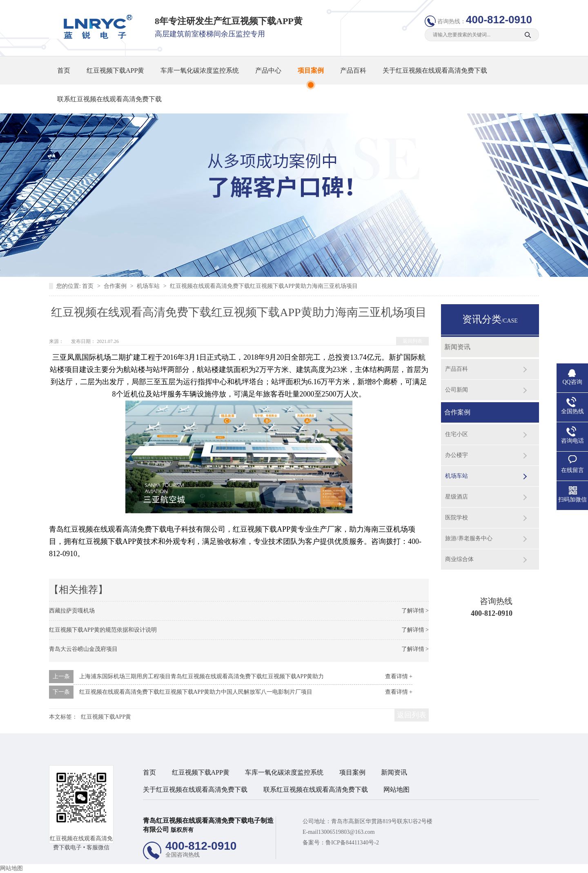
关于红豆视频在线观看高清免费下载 (435, 70)
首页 (64, 70)
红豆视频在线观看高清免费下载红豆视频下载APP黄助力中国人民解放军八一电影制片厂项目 (196, 692)
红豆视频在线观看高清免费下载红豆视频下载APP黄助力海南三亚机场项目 (264, 286)
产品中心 (268, 70)
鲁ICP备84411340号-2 (352, 843)
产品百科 (353, 70)
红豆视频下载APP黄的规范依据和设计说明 (103, 630)
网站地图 (396, 789)
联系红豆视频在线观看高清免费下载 (109, 99)
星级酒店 (457, 497)
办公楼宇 (457, 455)
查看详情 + (399, 676)
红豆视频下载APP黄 (115, 70)
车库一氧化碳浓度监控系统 (200, 70)
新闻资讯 (457, 347)
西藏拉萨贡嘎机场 (72, 611)
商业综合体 (459, 559)
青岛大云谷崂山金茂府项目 (83, 649)
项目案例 (311, 70)
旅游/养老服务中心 (469, 538)
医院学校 (457, 518)
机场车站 (149, 286)
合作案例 (116, 286)
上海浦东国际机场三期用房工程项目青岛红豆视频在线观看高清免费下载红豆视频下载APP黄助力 (202, 676)
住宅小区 (457, 434)
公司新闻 (457, 390)
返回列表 (412, 341)
